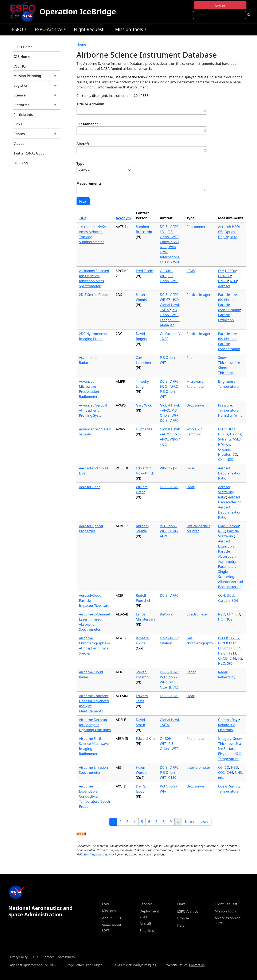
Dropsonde (195, 405)
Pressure (225, 405)
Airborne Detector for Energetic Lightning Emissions (95, 725)
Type (81, 164)
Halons (235, 434)
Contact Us (197, 965)
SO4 (235, 600)
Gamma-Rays (229, 720)
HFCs (231, 429)
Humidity (225, 415)
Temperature (228, 410)
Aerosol (224, 227)
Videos (19, 144)
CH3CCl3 (225, 648)
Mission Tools (130, 30)
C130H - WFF (170, 262)
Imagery (225, 739)
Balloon (166, 614)
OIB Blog (21, 163)
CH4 (221, 460)
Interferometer (198, 767)
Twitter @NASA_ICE (29, 153)
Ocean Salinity (229, 786)
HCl (221, 619)
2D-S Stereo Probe (93, 295)
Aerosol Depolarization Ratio (230, 473)
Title (83, 218)
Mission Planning (35, 77)
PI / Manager (87, 124)
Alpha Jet (167, 325)
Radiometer (196, 739)
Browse (183, 918)
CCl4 (237, 648)
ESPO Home (23, 47)
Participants (23, 115)
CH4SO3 (225, 276)
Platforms (35, 106)
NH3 (233, 281)
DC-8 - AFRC (169, 227)
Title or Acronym (90, 104)
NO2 (233, 237)
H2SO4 (230, 271)
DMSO (223, 281)
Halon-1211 (227, 653)
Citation (166, 643)
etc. (221, 778)
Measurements (89, 183)
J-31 (163, 232)
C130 (172, 778)
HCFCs (223, 434)
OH (221, 271)
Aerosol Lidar (89, 487)
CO (235, 454)
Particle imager (199, 295)
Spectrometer (197, 614)
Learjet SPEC (170, 320)
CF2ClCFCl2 (227, 643)
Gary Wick (144, 405)
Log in (220, 5)
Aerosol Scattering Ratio (226, 492)
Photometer (196, 227)
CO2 (221, 773)
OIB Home (22, 57)
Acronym (123, 218)
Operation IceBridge (78, 12)
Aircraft (83, 144)
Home (81, 44)
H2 (240, 658)
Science (35, 96)
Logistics (35, 87)
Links (18, 124)
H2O (235, 227)
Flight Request (89, 29)
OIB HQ (20, 66)
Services (146, 904)
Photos (35, 135)
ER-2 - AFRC (169, 386)
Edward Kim (145, 739)
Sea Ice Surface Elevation (230, 749)
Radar (191, 358)
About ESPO (112, 918)
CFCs (222, 429)
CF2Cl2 (234, 638)
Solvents (225, 439)
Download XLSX (81, 834)
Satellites (147, 931)
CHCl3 (223, 658)
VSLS (237, 439)
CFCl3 (223, 638)
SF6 (230, 663)
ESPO (18, 30)
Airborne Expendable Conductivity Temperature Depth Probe (95, 796)
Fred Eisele (144, 271)
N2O (230, 460)
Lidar (191, 468)
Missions (109, 911)
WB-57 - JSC (169, 300)
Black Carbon (229, 526)
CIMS (191, 271)
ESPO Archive (49, 30)
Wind (239, 415)
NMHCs (224, 444)
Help (181, 925)
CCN (222, 595)
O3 (221, 232)
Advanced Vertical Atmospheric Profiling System (93, 410)
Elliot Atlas (144, 429)
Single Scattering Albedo (226, 577)
